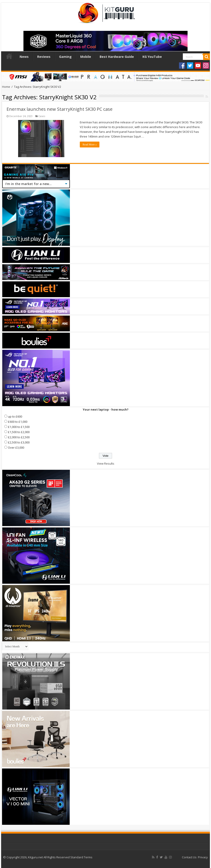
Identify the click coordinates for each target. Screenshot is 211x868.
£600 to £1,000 (18, 422)
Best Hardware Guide (117, 57)
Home (9, 56)
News (24, 57)
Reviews (44, 57)
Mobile (86, 57)
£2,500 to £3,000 (19, 442)
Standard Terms (81, 857)
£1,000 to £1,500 (19, 427)
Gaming (65, 57)
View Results (106, 463)
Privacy (203, 857)
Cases (42, 116)
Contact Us (189, 857)
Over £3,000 (16, 448)
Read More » (90, 145)
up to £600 (15, 416)
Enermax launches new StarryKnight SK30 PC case (60, 109)
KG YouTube (152, 57)
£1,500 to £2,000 (19, 432)
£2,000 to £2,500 (19, 437)
